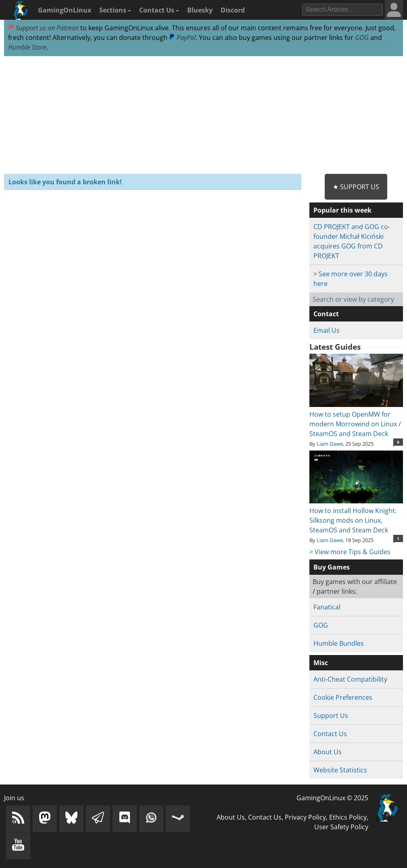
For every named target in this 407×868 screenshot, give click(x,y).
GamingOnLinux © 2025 (332, 798)
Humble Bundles (339, 643)
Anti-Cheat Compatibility (350, 679)
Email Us (327, 330)
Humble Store (27, 47)
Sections (115, 10)
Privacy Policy (305, 817)
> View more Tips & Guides (350, 552)
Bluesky (200, 10)
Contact (326, 314)
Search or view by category (353, 299)
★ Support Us (356, 187)
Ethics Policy (348, 817)
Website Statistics (340, 770)
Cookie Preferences (343, 697)
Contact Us (159, 10)
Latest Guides (335, 347)
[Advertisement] (203, 115)
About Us (328, 752)
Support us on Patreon (43, 28)
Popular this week (342, 210)
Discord (233, 10)
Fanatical (327, 607)
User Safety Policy (341, 827)
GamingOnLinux (65, 10)
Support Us (331, 716)
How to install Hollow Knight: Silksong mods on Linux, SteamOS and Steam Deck (356, 515)
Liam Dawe (330, 444)
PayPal (182, 38)
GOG (362, 38)
